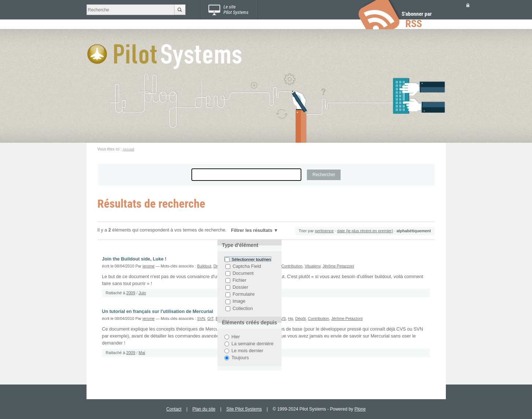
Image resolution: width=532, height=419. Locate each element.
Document (243, 273)
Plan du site (204, 409)
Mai (142, 353)
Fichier (239, 280)
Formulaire (243, 295)
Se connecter (468, 5)
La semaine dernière (252, 344)
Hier (236, 337)
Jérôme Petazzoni (338, 266)
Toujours (240, 358)
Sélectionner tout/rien (251, 259)
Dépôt (300, 318)
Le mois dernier (247, 351)
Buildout (204, 266)
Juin (142, 293)
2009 (131, 293)
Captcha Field (247, 266)
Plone (360, 409)
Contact (174, 409)
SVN (201, 318)
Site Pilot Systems (244, 409)
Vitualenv (313, 266)
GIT (210, 318)
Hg (291, 318)
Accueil (128, 149)
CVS (282, 318)
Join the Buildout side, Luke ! (134, 259)
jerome (149, 266)
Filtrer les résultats (252, 230)
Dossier (240, 287)
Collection (243, 309)
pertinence (324, 231)
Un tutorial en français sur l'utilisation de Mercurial (157, 311)
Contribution (292, 266)
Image (239, 302)
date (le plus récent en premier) (365, 231)
